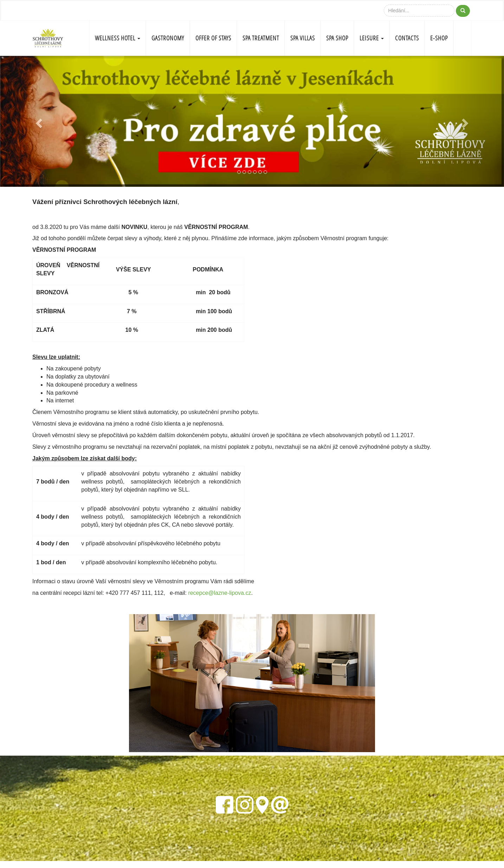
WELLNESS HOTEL (118, 38)
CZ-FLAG (463, 38)
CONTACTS (407, 38)
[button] (38, 121)
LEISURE (372, 38)
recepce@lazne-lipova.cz (219, 593)
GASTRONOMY (168, 38)
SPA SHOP (337, 38)
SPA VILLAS (303, 38)
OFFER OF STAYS (213, 38)
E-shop (439, 38)
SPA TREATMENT (261, 38)
